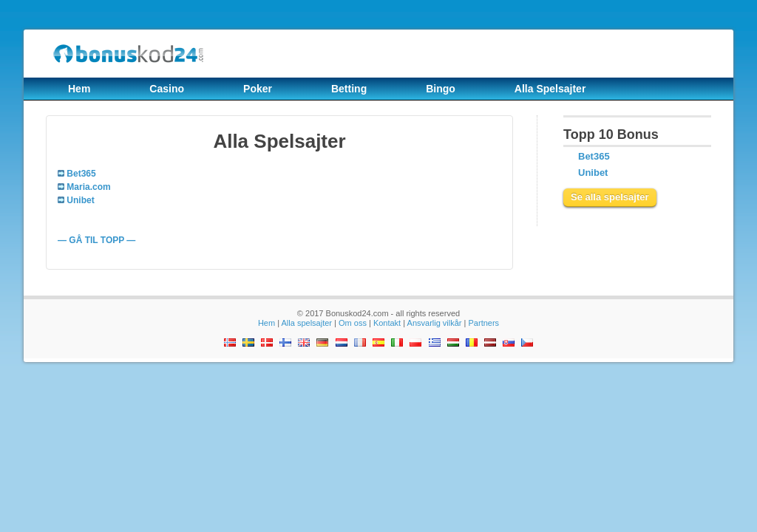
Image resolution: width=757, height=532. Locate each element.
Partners (484, 323)
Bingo (441, 89)
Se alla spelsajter (610, 197)
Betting (349, 89)
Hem (79, 89)
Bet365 (594, 156)
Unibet (593, 173)
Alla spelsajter (307, 323)
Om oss (353, 323)
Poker (258, 89)
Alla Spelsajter (550, 89)
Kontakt (387, 323)
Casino (167, 89)
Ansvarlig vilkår (435, 323)
